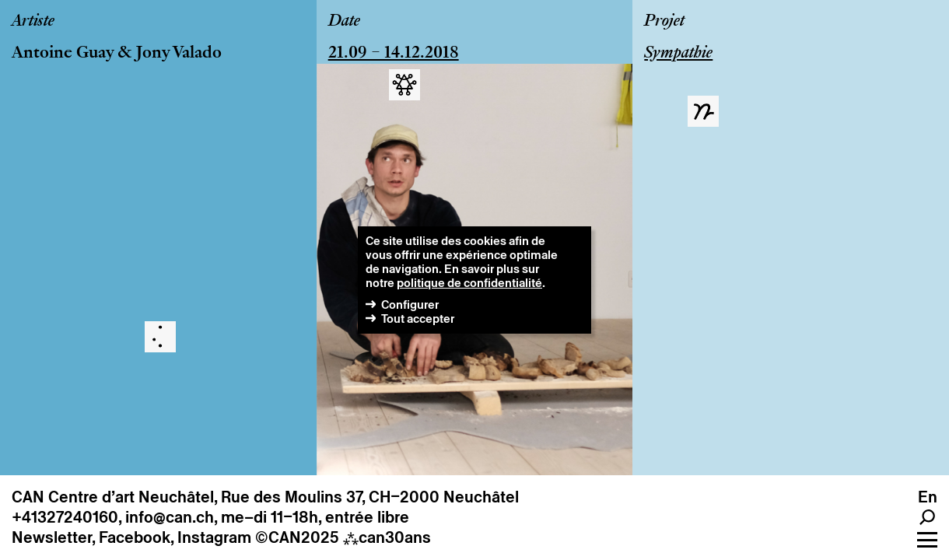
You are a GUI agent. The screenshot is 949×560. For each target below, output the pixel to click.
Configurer (410, 304)
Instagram (214, 537)
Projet (664, 22)
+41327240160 (65, 517)
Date (344, 22)
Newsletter (52, 537)
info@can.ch (170, 517)
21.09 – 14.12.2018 (394, 54)
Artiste (33, 22)
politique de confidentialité (469, 283)
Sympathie (678, 54)
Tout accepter (418, 318)
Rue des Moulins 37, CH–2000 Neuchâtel (370, 497)
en (928, 497)
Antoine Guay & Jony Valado (117, 54)
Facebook (135, 537)
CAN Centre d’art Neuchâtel (113, 497)
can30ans (387, 537)
